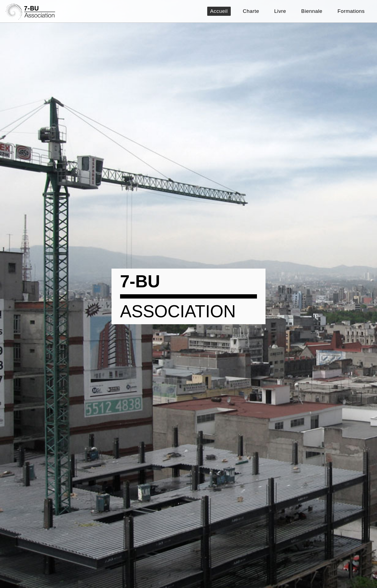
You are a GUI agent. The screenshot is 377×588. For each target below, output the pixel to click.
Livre (280, 11)
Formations (351, 11)
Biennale (312, 11)
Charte (251, 11)
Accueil (219, 11)
